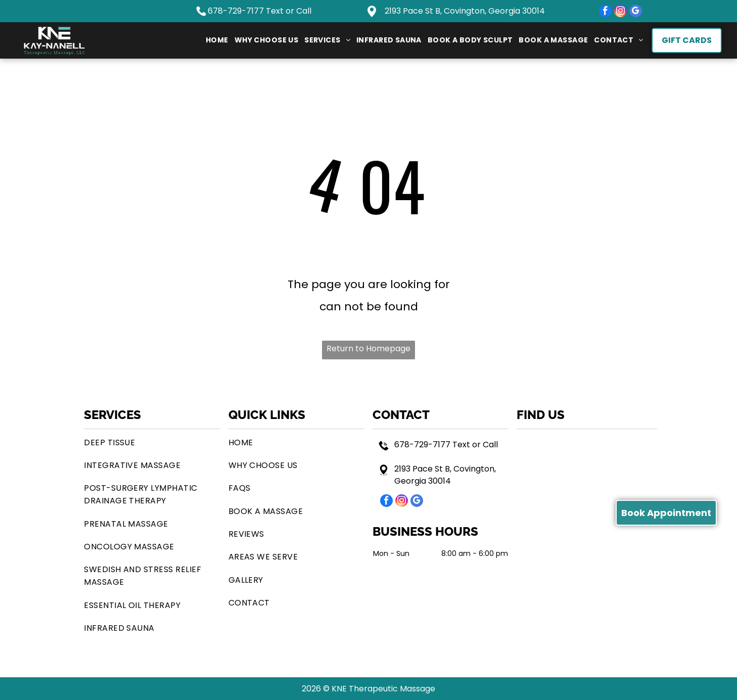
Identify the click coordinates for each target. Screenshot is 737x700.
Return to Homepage (369, 348)
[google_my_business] (636, 12)
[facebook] (605, 12)
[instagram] (620, 12)
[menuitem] (217, 41)
